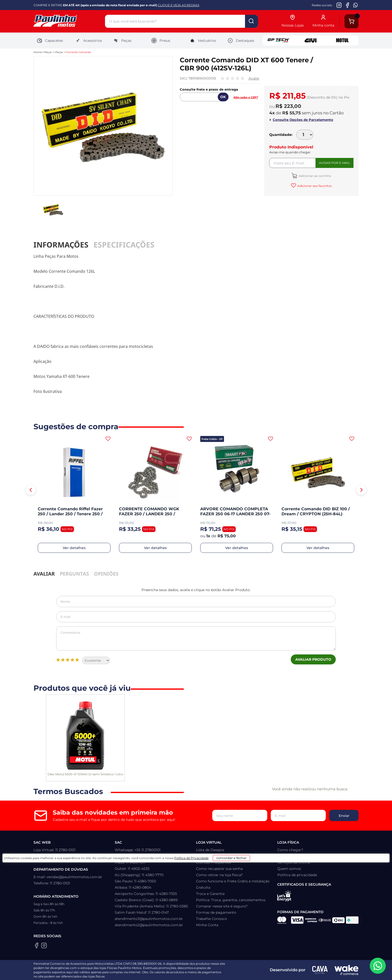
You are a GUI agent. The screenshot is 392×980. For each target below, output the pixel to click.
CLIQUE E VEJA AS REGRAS (178, 5)
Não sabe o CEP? (246, 97)
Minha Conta (207, 925)
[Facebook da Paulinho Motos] (347, 5)
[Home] (69, 21)
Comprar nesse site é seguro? (222, 906)
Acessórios (88, 41)
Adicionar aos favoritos (314, 186)
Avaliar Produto (313, 659)
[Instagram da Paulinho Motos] (339, 5)
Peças (122, 41)
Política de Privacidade (209, 973)
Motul (342, 41)
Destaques (241, 41)
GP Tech (278, 41)
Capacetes (50, 41)
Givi (310, 41)
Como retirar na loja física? (219, 875)
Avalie (254, 78)
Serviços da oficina (294, 862)
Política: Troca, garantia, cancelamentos (231, 900)
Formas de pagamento (216, 912)
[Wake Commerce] (346, 970)
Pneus (161, 41)
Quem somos (289, 869)
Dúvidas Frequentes (213, 862)
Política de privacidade (297, 875)
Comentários (196, 638)
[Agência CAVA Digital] (320, 970)
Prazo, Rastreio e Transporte (220, 856)
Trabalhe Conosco (211, 919)
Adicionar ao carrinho (315, 176)
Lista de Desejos (210, 850)
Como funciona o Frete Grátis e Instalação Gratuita (233, 884)
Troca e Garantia (210, 894)
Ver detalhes (74, 548)
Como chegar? (290, 850)
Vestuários (203, 41)
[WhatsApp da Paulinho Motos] (356, 5)
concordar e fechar (259, 971)
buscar (251, 21)
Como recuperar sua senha (219, 869)
